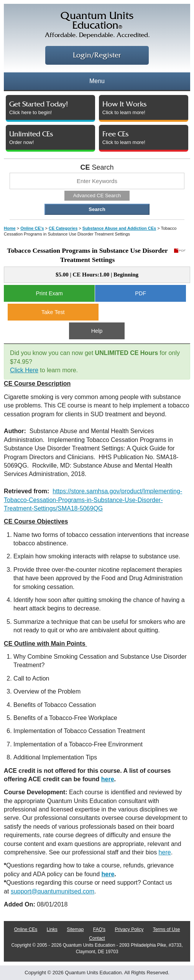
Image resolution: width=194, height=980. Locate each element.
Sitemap (75, 929)
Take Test (53, 312)
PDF (141, 293)
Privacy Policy (129, 929)
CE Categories (63, 228)
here (108, 779)
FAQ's (99, 929)
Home (10, 228)
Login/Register (97, 55)
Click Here (24, 370)
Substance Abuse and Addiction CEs (119, 228)
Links (52, 929)
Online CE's (32, 228)
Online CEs (26, 929)
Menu (97, 81)
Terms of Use (167, 929)
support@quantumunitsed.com (53, 891)
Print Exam (49, 293)
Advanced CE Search (97, 196)
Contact (97, 938)
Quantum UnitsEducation (97, 26)
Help (97, 331)
